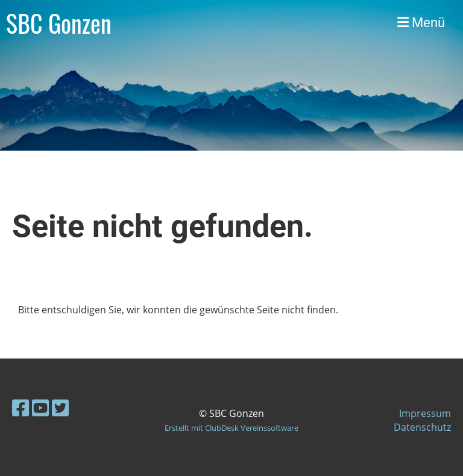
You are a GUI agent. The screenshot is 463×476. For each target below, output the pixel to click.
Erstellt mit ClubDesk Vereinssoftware (231, 428)
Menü (421, 23)
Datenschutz (422, 427)
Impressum (425, 413)
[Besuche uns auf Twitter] (60, 408)
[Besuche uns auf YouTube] (40, 408)
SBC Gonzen (59, 23)
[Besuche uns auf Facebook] (20, 408)
